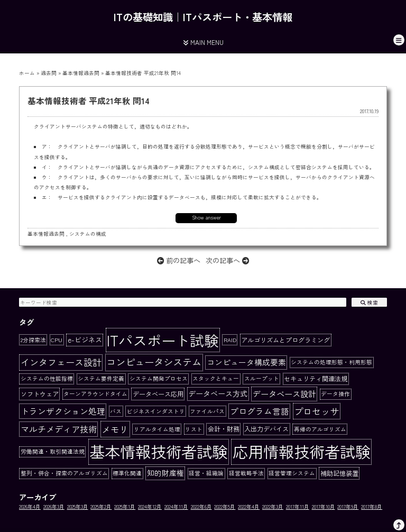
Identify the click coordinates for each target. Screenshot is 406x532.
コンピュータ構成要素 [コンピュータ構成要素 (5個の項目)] (246, 362)
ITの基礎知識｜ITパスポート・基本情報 (203, 17)
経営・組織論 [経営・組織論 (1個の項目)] (206, 473)
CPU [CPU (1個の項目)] (57, 340)
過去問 (49, 73)
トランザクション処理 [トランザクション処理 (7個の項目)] (63, 411)
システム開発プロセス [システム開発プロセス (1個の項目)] (159, 378)
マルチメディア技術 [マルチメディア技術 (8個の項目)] (59, 429)
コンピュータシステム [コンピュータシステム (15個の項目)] (154, 362)
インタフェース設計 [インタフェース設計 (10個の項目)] (61, 362)
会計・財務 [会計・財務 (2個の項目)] (224, 429)
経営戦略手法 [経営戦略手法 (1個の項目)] (246, 473)
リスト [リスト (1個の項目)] (194, 429)
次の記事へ (227, 260)
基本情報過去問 (81, 73)
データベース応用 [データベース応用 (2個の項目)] (158, 394)
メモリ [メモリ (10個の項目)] (115, 429)
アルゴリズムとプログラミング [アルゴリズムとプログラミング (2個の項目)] (285, 340)
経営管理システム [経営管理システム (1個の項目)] (292, 473)
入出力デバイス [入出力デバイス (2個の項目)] (266, 429)
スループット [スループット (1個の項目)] (262, 378)
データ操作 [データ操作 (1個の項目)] (335, 394)
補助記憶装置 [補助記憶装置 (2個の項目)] (339, 473)
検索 (369, 302)
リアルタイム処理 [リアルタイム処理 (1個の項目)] (157, 429)
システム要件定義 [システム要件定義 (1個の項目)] (101, 378)
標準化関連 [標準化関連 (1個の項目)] (127, 473)
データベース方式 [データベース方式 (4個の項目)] (218, 393)
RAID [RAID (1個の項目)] (230, 340)
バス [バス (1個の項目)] (116, 411)
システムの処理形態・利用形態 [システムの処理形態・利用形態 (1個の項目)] (331, 362)
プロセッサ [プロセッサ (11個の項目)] (316, 411)
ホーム (27, 73)
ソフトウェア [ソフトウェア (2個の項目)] (40, 394)
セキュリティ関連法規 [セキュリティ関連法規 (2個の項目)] (316, 379)
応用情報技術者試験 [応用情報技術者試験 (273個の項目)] (302, 451)
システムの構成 (88, 234)
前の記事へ (179, 260)
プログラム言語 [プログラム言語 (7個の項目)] (260, 411)
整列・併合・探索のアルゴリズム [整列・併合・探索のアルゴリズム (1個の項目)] (64, 473)
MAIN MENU (203, 42)
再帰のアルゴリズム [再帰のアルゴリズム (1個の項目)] (320, 429)
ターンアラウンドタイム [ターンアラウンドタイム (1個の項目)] (95, 394)
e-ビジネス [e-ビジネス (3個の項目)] (85, 340)
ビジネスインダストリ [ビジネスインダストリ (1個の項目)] (156, 411)
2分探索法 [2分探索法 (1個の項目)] (33, 340)
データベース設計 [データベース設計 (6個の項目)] (284, 393)
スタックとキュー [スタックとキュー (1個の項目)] (216, 378)
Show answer (206, 217)
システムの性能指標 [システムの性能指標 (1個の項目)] (47, 378)
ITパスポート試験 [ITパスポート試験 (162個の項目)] (163, 340)
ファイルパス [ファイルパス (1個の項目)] (207, 411)
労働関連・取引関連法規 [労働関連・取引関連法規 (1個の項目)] (53, 451)
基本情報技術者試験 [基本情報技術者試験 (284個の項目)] (158, 451)
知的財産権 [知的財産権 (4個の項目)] (165, 473)
